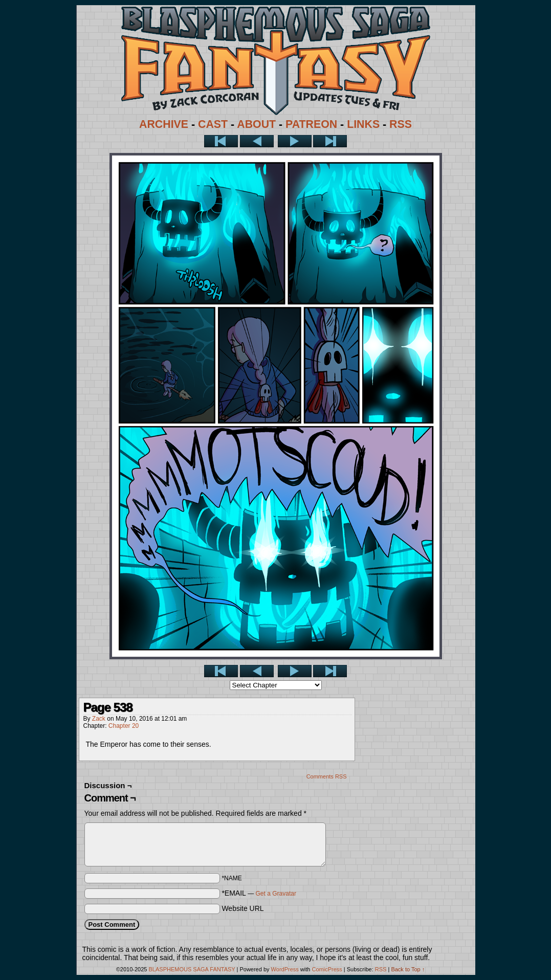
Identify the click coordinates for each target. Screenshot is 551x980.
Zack (99, 719)
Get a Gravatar (276, 894)
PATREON (311, 124)
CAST (213, 124)
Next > (295, 141)
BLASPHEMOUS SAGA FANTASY (192, 969)
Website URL (243, 908)
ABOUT (256, 124)
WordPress (285, 969)
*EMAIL (259, 893)
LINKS (363, 124)
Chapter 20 (124, 726)
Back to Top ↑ (408, 969)
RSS (401, 124)
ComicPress (327, 969)
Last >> (330, 141)
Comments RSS (327, 776)
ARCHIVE (164, 124)
